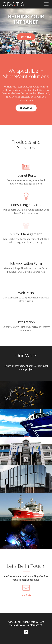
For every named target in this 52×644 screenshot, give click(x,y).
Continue (26, 37)
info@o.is (26, 595)
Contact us (26, 108)
